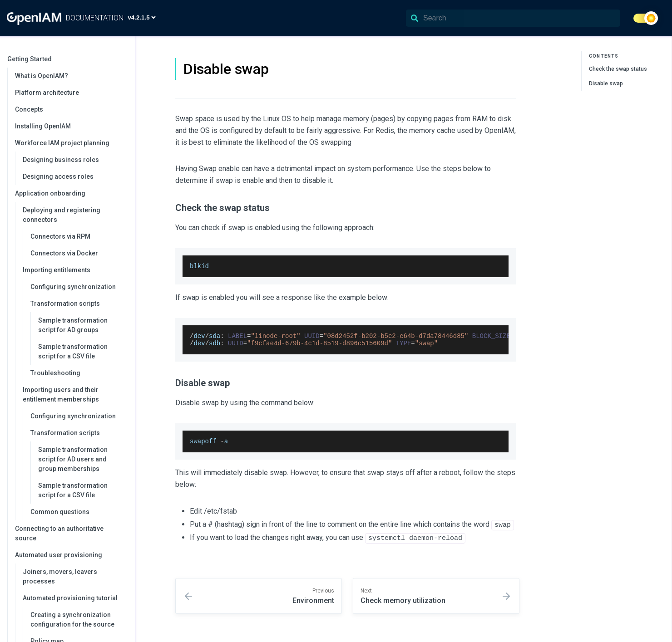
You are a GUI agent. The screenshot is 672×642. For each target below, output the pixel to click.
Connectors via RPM (60, 236)
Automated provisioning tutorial (74, 598)
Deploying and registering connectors (74, 215)
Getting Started (67, 59)
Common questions (60, 512)
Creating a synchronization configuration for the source (72, 620)
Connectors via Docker (64, 253)
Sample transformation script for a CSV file (73, 351)
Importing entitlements (74, 270)
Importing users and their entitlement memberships (74, 395)
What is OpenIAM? (42, 76)
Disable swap (606, 83)
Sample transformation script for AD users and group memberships (73, 459)
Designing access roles (58, 176)
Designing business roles (61, 160)
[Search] (513, 18)
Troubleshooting (55, 373)
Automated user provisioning (71, 555)
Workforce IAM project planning (71, 143)
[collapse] (124, 59)
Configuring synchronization (73, 287)
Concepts (29, 109)
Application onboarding (71, 193)
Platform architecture (47, 93)
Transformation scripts (78, 304)
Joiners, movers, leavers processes (60, 576)
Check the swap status (618, 69)
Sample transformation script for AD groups (73, 325)
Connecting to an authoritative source (59, 533)
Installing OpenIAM (43, 126)
